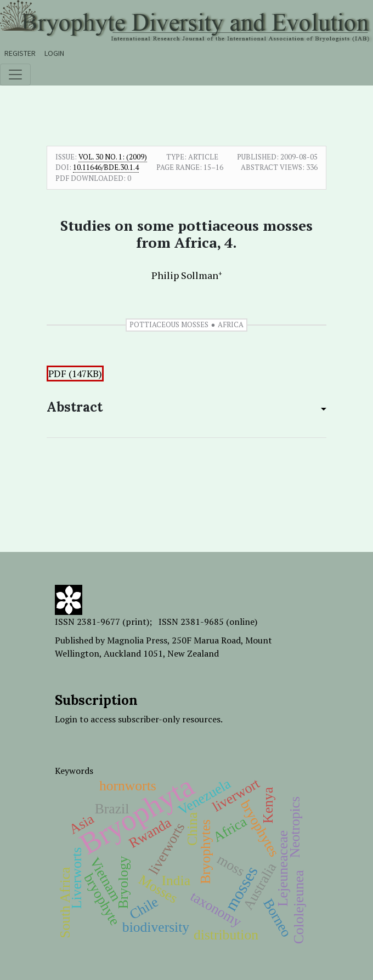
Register (20, 53)
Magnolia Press (137, 640)
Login (54, 53)
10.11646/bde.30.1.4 (106, 167)
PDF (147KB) (75, 374)
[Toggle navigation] (15, 75)
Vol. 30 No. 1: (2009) (113, 157)
